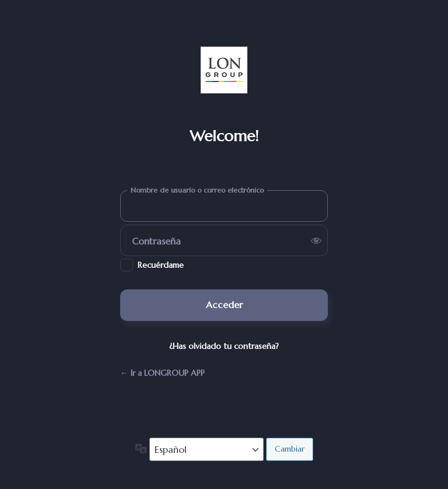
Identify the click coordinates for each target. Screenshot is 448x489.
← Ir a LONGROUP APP (162, 373)
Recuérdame (161, 265)
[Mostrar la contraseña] (316, 240)
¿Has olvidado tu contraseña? (224, 346)
